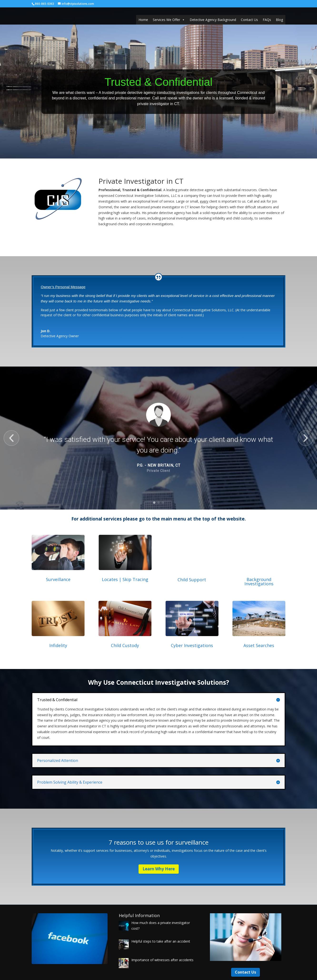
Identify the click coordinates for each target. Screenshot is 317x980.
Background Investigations (259, 582)
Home (143, 20)
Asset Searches (259, 645)
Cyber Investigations (192, 645)
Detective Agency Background (213, 20)
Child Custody (125, 645)
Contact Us (249, 20)
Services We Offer (169, 20)
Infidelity (58, 645)
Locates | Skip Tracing (125, 579)
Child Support (192, 580)
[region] (158, 438)
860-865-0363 (45, 4)
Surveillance (58, 579)
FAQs (267, 20)
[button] (11, 438)
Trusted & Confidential (158, 82)
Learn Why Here (159, 869)
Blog (279, 20)
